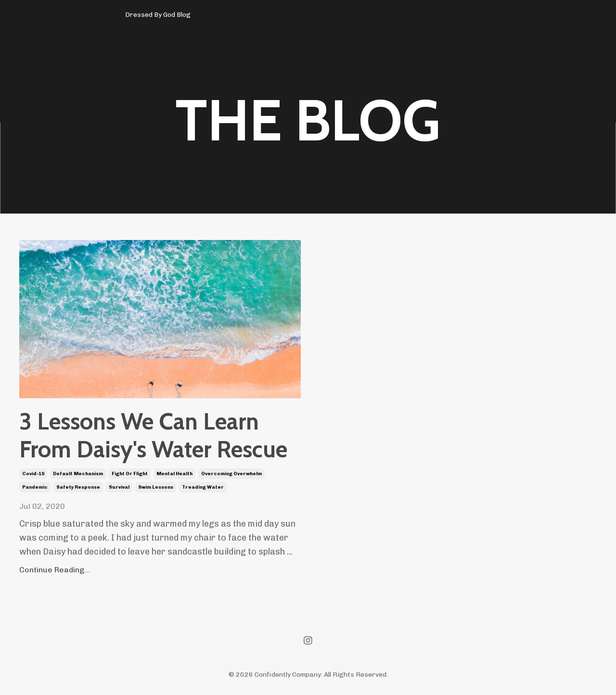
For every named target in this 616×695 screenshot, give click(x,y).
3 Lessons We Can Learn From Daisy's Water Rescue (153, 436)
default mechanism (78, 474)
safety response (78, 487)
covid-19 (33, 474)
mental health (174, 474)
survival (119, 487)
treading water (203, 487)
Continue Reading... (55, 570)
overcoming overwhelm (231, 474)
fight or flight (130, 474)
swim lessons (156, 487)
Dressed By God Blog (158, 15)
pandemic (35, 487)
